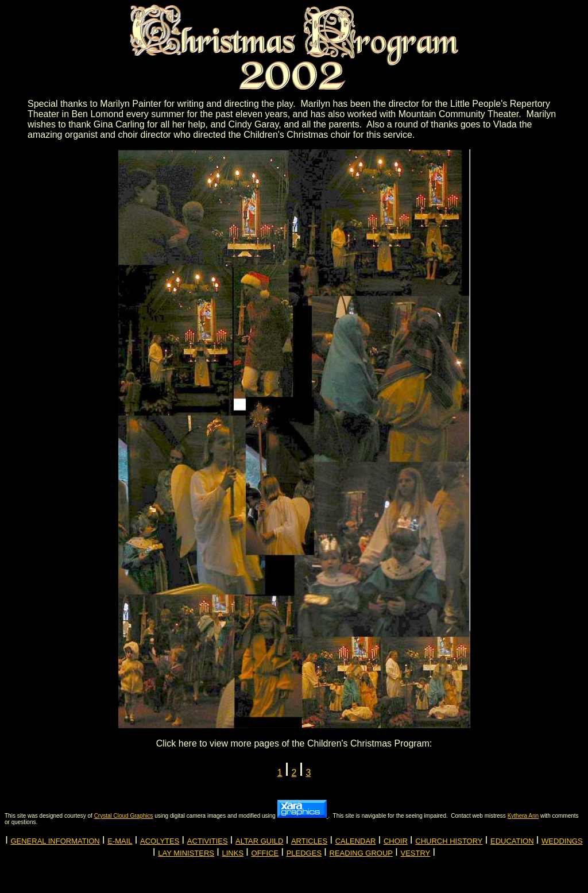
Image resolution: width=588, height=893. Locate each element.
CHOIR (396, 841)
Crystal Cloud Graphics (124, 816)
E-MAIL (120, 841)
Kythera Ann (523, 816)
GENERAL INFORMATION (55, 841)
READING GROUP (361, 853)
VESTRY (416, 853)
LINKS (233, 853)
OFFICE (265, 853)
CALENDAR (356, 841)
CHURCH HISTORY (449, 841)
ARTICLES (309, 841)
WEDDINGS (562, 841)
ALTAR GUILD (259, 841)
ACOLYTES (160, 841)
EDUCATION (512, 841)
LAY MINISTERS (186, 853)
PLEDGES (304, 853)
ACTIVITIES (208, 841)
